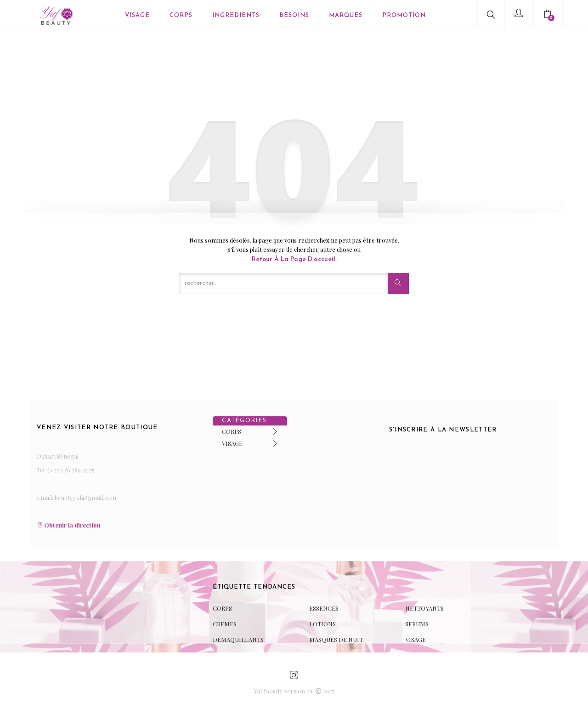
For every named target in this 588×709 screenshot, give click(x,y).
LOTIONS (322, 624)
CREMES (225, 624)
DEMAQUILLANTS (238, 639)
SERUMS (417, 624)
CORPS (232, 431)
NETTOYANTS (424, 608)
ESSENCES (324, 608)
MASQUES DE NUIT (336, 639)
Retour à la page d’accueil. (294, 259)
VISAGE (232, 443)
